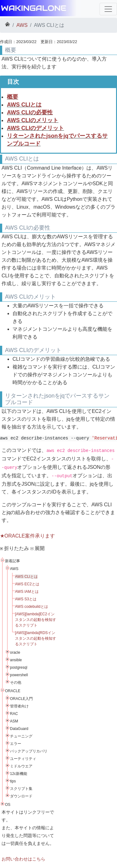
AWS (22, 25)
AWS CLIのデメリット (35, 128)
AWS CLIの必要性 (30, 112)
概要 (12, 97)
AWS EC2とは (27, 584)
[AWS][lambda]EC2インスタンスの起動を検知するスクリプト (36, 620)
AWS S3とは (26, 599)
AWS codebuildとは (32, 607)
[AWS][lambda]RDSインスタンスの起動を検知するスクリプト (36, 638)
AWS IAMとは (27, 592)
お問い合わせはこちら (23, 859)
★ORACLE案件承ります (27, 536)
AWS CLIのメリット (33, 120)
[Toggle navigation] (108, 9)
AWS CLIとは (24, 105)
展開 (38, 548)
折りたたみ (15, 548)
